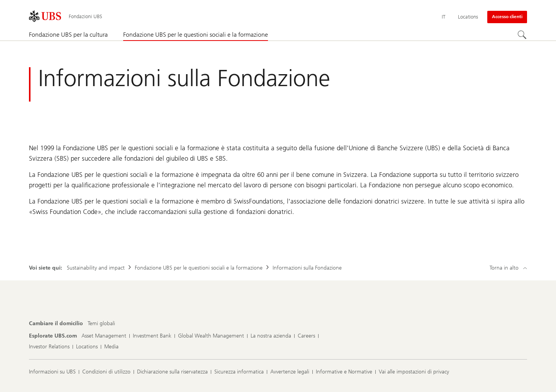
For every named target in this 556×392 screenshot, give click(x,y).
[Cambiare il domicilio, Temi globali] (101, 324)
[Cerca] (522, 35)
